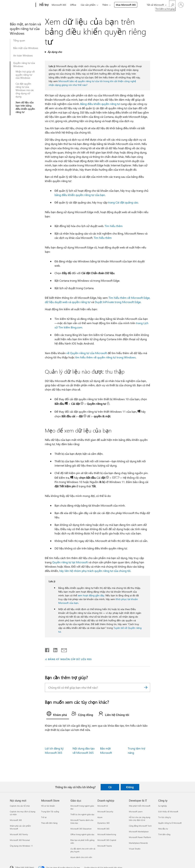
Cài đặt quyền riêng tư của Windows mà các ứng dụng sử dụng (25, 90)
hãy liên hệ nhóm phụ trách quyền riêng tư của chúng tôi (95, 571)
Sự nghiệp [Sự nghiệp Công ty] (162, 806)
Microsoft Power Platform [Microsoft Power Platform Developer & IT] (140, 837)
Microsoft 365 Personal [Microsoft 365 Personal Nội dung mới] (20, 840)
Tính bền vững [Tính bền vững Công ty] (164, 834)
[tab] (58, 714)
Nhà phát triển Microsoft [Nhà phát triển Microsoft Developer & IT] (140, 806)
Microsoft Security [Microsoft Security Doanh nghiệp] (105, 812)
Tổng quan (19, 41)
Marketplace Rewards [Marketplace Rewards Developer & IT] (138, 843)
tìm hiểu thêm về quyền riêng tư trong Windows (105, 357)
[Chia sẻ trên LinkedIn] (54, 649)
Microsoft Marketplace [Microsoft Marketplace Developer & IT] (139, 831)
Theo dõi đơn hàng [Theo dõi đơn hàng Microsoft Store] (49, 823)
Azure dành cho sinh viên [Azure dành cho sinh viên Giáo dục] (81, 857)
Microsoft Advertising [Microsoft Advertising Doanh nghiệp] (107, 834)
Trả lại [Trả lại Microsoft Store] (44, 817)
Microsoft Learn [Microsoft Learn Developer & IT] (136, 812)
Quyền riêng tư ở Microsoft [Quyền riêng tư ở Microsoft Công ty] (170, 823)
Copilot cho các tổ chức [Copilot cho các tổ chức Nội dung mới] (20, 806)
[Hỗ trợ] (44, 5)
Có (110, 787)
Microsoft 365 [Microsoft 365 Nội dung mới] (16, 820)
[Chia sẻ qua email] (62, 649)
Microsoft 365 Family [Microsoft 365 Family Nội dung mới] (19, 834)
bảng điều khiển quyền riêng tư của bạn (80, 195)
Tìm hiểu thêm (114, 226)
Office (73, 5)
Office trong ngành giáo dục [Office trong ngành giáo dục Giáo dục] (82, 834)
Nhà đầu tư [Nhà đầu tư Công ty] (163, 829)
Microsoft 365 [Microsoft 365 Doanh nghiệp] (103, 829)
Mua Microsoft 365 (126, 5)
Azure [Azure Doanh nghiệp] (100, 817)
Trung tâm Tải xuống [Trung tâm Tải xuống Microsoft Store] (50, 812)
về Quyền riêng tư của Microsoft (87, 353)
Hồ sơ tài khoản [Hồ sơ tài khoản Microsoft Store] (48, 806)
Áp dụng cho (55, 52)
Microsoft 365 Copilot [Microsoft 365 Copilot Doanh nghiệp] (107, 840)
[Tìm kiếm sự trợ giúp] (172, 5)
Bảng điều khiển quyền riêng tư (100, 104)
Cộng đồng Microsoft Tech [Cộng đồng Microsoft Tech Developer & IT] (140, 826)
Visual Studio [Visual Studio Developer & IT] (135, 849)
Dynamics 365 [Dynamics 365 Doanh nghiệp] (103, 823)
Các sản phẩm (88, 5)
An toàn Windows (23, 56)
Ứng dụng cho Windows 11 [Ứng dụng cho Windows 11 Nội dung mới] (21, 846)
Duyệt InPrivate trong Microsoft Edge (118, 302)
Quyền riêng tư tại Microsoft (70, 562)
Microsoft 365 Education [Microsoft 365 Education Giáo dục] (81, 829)
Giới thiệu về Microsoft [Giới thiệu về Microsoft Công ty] (168, 812)
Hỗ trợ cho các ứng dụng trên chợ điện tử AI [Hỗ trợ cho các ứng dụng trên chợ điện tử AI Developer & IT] (140, 819)
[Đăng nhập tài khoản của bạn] (181, 5)
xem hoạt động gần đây (91, 595)
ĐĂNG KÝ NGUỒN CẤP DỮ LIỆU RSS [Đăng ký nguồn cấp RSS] (70, 659)
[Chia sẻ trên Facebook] (47, 649)
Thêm (105, 5)
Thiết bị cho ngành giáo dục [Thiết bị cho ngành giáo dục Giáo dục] (82, 814)
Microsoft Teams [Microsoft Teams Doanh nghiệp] (105, 846)
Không (130, 787)
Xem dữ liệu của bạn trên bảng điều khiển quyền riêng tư (25, 107)
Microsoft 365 (59, 5)
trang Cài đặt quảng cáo (123, 202)
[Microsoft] (22, 5)
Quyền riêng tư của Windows (24, 65)
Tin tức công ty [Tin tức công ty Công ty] (165, 817)
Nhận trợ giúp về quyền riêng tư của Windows (25, 75)
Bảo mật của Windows (26, 48)
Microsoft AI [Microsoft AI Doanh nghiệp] (103, 806)
